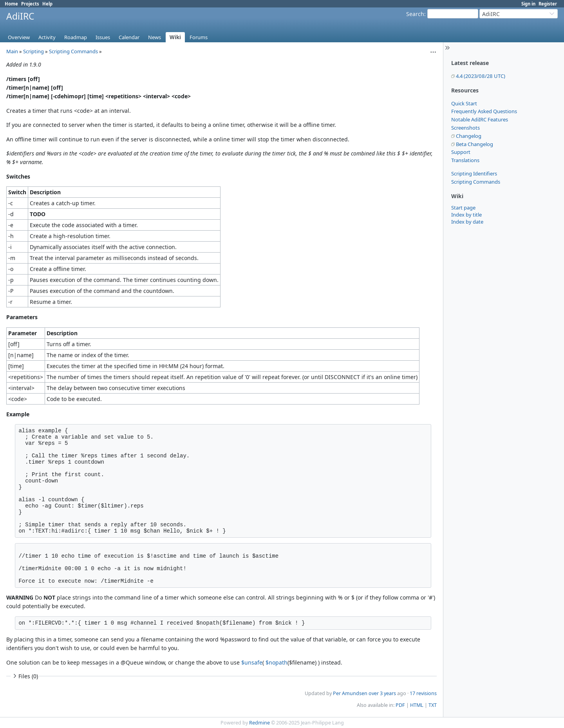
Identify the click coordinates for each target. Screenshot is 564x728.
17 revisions (423, 693)
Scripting (33, 51)
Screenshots (465, 128)
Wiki (175, 37)
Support (461, 152)
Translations (465, 160)
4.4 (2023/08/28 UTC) (481, 76)
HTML (417, 705)
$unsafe (252, 662)
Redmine (259, 723)
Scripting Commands (476, 182)
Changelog (469, 136)
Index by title (466, 215)
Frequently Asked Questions (484, 111)
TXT (433, 705)
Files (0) (25, 676)
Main (12, 51)
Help (47, 4)
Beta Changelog (475, 144)
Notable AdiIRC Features (480, 119)
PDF (400, 705)
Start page (463, 208)
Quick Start (464, 103)
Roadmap (76, 37)
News (155, 37)
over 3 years (382, 693)
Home (11, 4)
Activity (47, 37)
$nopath (277, 662)
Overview (19, 37)
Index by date (467, 222)
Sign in (528, 4)
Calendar (129, 37)
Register (548, 4)
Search (415, 14)
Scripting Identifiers (474, 173)
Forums (199, 37)
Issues (103, 37)
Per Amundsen (350, 693)
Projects (30, 4)
